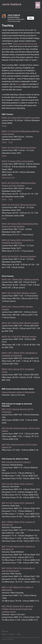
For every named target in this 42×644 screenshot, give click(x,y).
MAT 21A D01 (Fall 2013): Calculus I (16, 462)
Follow (31, 18)
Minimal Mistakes (8, 639)
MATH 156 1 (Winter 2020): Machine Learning (20, 323)
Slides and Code (8, 178)
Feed (18, 634)
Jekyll (24, 637)
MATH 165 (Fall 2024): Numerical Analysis (19, 148)
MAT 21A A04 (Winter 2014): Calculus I (18, 484)
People (19, 84)
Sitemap (5, 631)
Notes (4, 126)
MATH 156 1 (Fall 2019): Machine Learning (19, 337)
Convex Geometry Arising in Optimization (18, 392)
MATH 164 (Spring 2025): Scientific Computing (21, 118)
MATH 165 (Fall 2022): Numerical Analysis (19, 205)
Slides (4, 142)
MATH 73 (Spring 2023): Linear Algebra (18, 161)
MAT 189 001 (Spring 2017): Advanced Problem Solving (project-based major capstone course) (17, 609)
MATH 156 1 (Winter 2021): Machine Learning (20, 279)
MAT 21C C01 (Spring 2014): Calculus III (18, 503)
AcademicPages (31, 637)
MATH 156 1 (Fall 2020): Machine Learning (19, 293)
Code (10, 142)
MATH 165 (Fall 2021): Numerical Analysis (19, 256)
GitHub (11, 634)
